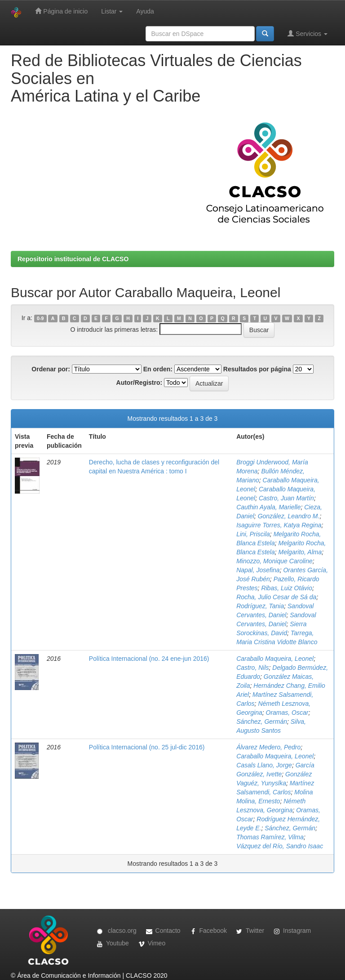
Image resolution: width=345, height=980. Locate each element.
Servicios (307, 33)
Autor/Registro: (139, 383)
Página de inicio (61, 11)
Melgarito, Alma (300, 552)
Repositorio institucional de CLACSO (73, 259)
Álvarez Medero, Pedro (268, 747)
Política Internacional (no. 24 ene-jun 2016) (149, 659)
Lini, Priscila (253, 534)
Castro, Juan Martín (286, 498)
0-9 (40, 318)
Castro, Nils (252, 668)
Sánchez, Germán (262, 722)
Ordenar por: (51, 369)
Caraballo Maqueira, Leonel (275, 659)
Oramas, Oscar (287, 713)
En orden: (158, 369)
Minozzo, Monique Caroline (274, 561)
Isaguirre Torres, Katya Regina (279, 525)
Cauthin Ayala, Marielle (268, 507)
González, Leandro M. (289, 516)
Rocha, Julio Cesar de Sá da (276, 597)
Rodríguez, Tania (260, 606)
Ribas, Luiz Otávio (287, 588)
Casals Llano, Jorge (264, 765)
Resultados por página (257, 369)
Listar (112, 11)
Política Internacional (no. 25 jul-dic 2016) (147, 747)
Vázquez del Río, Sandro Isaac (280, 846)
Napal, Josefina (258, 570)
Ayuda (145, 11)
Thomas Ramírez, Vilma (270, 837)
